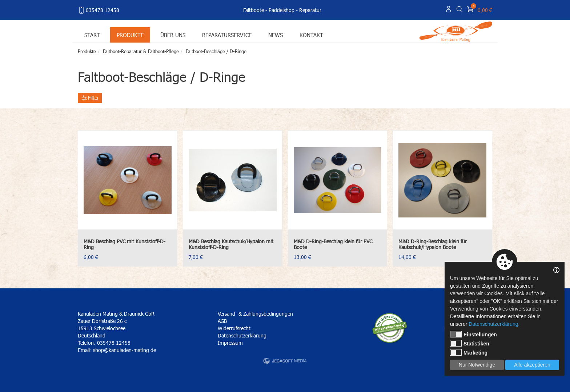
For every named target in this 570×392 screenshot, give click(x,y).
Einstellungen (473, 334)
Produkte (130, 35)
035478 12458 (99, 10)
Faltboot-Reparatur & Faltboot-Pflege (141, 51)
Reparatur (310, 10)
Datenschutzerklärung (242, 335)
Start (92, 35)
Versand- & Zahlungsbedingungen (255, 314)
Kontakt (311, 35)
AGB (222, 321)
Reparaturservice (227, 35)
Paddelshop (282, 10)
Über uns (173, 35)
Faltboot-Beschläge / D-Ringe (216, 51)
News (276, 35)
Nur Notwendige (477, 365)
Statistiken (470, 343)
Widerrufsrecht (234, 328)
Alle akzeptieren (532, 365)
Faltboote (254, 10)
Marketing (469, 352)
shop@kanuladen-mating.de (125, 350)
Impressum (230, 343)
